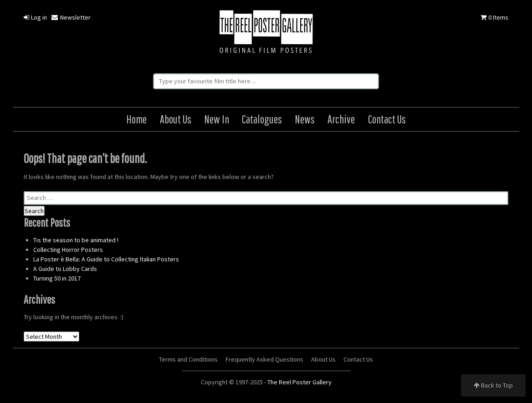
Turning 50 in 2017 (57, 278)
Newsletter (71, 17)
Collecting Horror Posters (68, 250)
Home (136, 119)
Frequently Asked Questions (264, 359)
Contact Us (387, 119)
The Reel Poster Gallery (266, 33)
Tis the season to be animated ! (76, 240)
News (305, 119)
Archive (341, 119)
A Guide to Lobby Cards (65, 269)
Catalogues (262, 119)
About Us (176, 119)
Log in (35, 17)
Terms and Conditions (188, 359)
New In (217, 119)
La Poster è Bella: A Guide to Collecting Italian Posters (106, 259)
